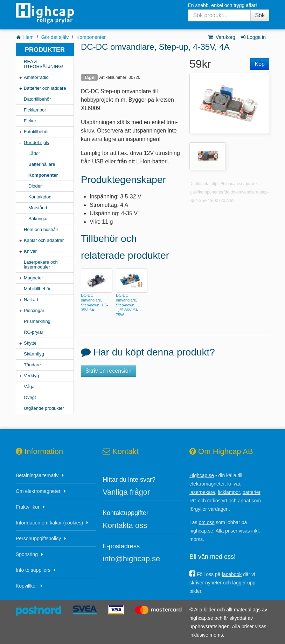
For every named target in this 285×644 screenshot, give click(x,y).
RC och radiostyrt (208, 501)
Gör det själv (55, 37)
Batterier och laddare (45, 88)
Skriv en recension (109, 371)
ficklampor (229, 492)
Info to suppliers (33, 570)
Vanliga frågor (126, 492)
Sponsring (27, 554)
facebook (232, 574)
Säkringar (38, 219)
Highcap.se (202, 475)
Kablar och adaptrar (44, 240)
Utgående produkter (44, 408)
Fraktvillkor (28, 507)
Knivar (30, 251)
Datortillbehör (37, 99)
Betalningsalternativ (37, 475)
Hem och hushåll (41, 229)
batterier (252, 492)
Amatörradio (36, 77)
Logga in (253, 37)
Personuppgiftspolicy (38, 538)
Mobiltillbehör (37, 289)
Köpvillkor (26, 586)
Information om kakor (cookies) (49, 523)
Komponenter (91, 37)
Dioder (35, 186)
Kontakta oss (125, 525)
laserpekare (202, 492)
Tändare (32, 365)
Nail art (31, 300)
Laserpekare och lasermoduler (41, 265)
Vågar (30, 387)
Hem (28, 37)
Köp (260, 64)
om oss (206, 522)
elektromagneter (207, 484)
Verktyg (31, 376)
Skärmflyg (34, 354)
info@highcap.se (131, 559)
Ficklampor (35, 110)
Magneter (33, 278)
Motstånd (38, 208)
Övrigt (30, 397)
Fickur (30, 121)
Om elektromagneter (38, 491)
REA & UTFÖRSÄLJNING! (43, 64)
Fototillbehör (36, 132)
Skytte (30, 343)
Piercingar (34, 310)
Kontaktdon (40, 197)
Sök (260, 15)
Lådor (34, 153)
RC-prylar (34, 332)
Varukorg (221, 37)
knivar (234, 484)
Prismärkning (37, 321)
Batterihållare (42, 164)
